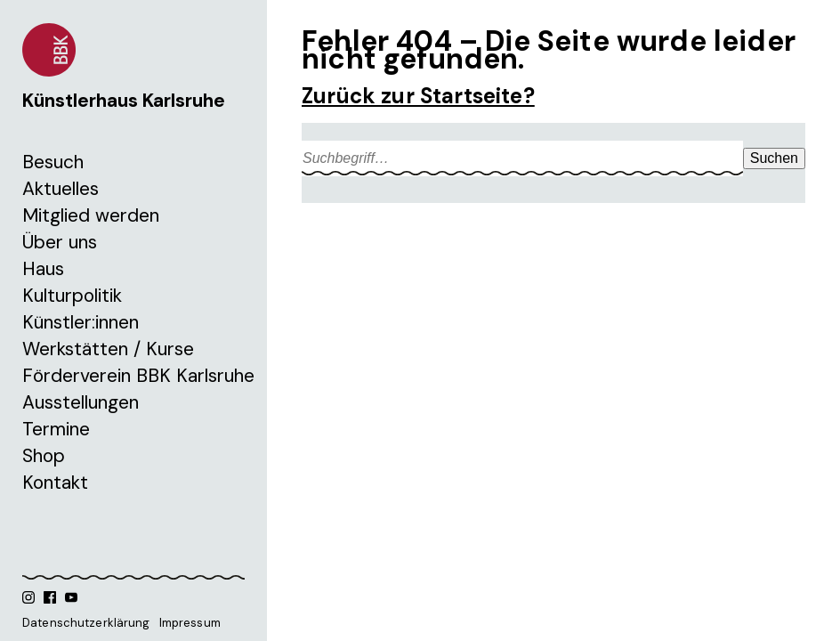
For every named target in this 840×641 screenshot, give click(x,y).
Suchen (774, 158)
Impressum (190, 623)
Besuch (53, 162)
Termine (56, 429)
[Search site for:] (522, 158)
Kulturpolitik (72, 296)
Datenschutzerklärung (86, 623)
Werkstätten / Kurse (108, 349)
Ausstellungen (81, 402)
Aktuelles (61, 189)
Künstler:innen (81, 322)
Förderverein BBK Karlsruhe (138, 376)
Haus (43, 269)
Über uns (60, 242)
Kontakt (55, 483)
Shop (44, 456)
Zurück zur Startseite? (418, 96)
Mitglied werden (91, 215)
